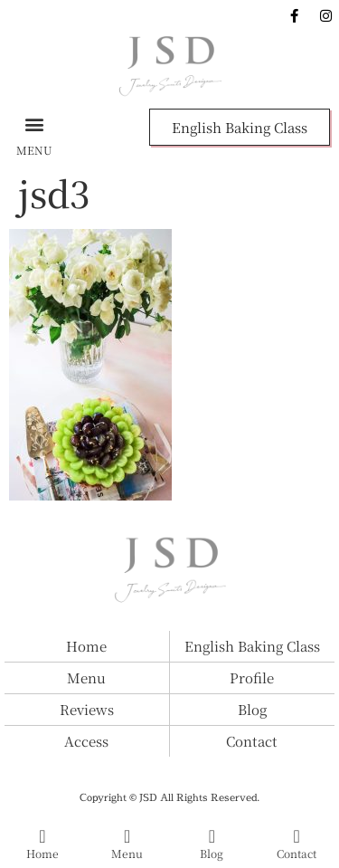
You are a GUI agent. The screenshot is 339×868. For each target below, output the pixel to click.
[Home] (42, 836)
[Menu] (127, 836)
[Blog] (212, 836)
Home (42, 853)
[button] (34, 124)
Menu (127, 853)
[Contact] (297, 836)
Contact (297, 853)
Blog (212, 853)
